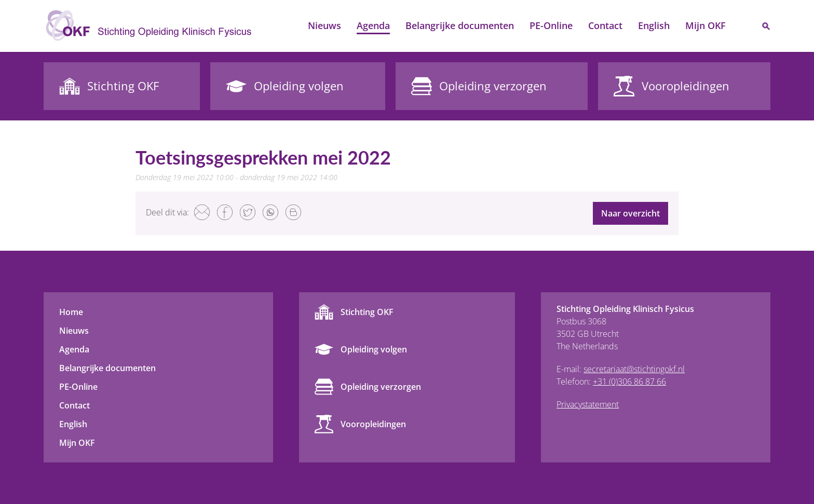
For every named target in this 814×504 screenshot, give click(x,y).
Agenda (373, 25)
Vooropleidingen (373, 424)
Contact (605, 25)
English (654, 25)
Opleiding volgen (374, 349)
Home (288, 26)
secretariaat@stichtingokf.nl (634, 369)
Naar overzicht (630, 213)
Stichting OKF (367, 312)
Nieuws (324, 25)
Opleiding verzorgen (381, 387)
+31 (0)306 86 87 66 (629, 382)
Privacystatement (588, 404)
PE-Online (551, 25)
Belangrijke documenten (460, 25)
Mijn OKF (706, 25)
